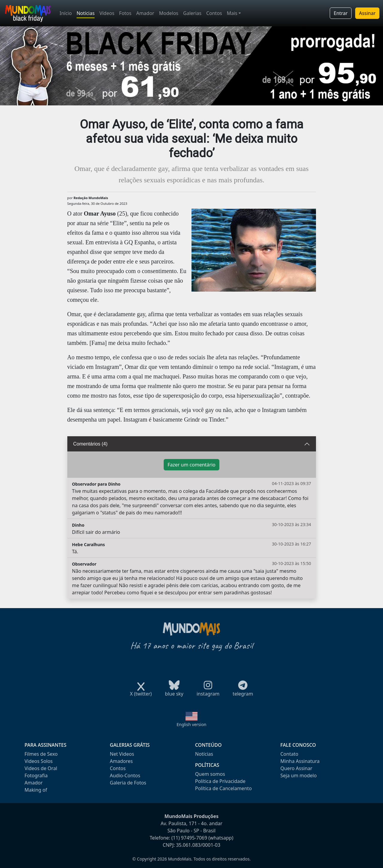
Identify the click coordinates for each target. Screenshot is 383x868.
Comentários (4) (91, 444)
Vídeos (107, 13)
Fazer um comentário (191, 465)
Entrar (341, 13)
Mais (232, 13)
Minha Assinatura (300, 761)
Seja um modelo (298, 775)
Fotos (125, 13)
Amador (145, 13)
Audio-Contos (125, 775)
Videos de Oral (41, 768)
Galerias (192, 13)
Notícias (86, 13)
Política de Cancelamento (223, 788)
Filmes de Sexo (41, 754)
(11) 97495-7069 (189, 838)
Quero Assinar (296, 768)
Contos (214, 13)
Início (66, 13)
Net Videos (122, 754)
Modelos (169, 13)
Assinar (367, 13)
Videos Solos (39, 761)
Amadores (121, 761)
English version (191, 724)
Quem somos (210, 774)
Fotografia (36, 775)
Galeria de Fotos (128, 783)
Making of (36, 790)
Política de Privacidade (220, 781)
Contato (289, 754)
